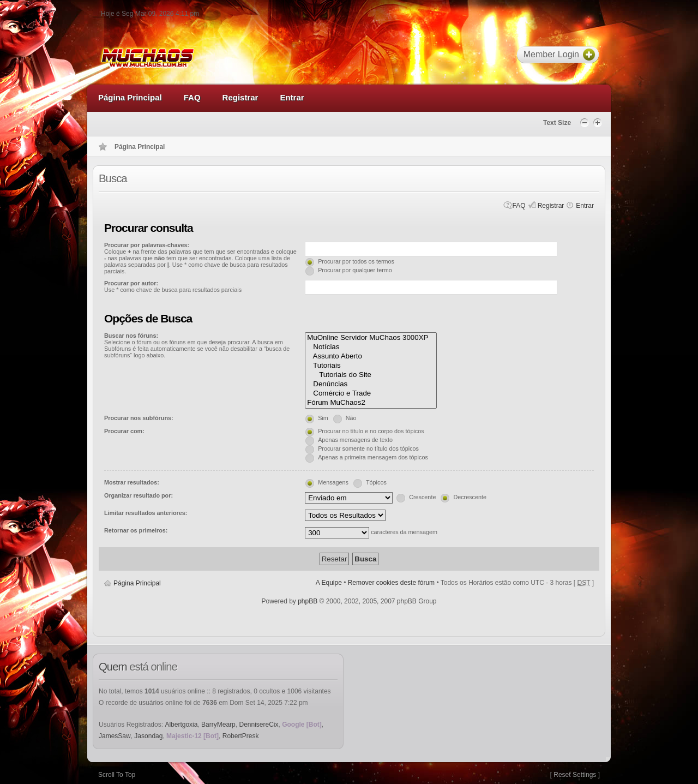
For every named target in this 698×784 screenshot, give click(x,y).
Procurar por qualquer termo (355, 270)
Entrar (585, 206)
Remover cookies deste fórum (391, 583)
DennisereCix (258, 725)
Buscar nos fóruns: (131, 336)
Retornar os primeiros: (136, 530)
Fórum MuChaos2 (371, 403)
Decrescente (470, 497)
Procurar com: (124, 431)
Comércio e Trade (371, 394)
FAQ (519, 206)
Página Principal (137, 583)
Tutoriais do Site (371, 375)
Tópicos (376, 482)
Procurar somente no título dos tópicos (368, 448)
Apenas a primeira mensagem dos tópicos (373, 457)
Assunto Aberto (371, 357)
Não (351, 418)
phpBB (308, 601)
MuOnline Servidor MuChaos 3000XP (371, 338)
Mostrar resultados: (132, 482)
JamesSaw (115, 736)
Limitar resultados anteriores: (146, 513)
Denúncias (371, 384)
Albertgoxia (181, 725)
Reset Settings (575, 775)
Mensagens (333, 482)
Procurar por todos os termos (356, 261)
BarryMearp (218, 725)
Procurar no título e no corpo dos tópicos (371, 431)
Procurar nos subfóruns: (139, 418)
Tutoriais (371, 366)
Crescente (422, 497)
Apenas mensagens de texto (355, 440)
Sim (323, 418)
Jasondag (148, 736)
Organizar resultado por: (139, 495)
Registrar (551, 206)
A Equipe (329, 583)
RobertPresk (241, 736)
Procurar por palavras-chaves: (147, 245)
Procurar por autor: (131, 283)
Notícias (371, 347)
